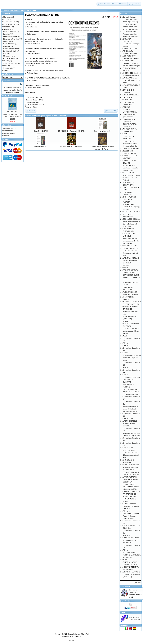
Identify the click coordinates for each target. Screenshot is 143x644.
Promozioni (6, 27)
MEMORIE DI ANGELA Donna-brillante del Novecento (131, 224)
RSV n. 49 (127, 367)
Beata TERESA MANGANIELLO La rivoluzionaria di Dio (130, 144)
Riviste (18, 10)
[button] (106, 4)
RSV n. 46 (127, 509)
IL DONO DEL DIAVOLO (132, 73)
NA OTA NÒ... (128, 243)
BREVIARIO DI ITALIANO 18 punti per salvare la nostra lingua (131, 63)
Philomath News (9, 56)
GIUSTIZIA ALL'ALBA (131, 95)
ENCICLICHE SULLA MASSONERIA (71, 131)
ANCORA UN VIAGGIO (131, 75)
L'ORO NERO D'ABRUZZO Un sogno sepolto (131, 44)
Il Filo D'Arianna (9, 44)
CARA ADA (127, 39)
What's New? (7, 96)
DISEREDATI (128, 131)
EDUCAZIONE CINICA (131, 219)
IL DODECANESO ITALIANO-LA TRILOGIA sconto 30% (132, 555)
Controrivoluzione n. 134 (102, 131)
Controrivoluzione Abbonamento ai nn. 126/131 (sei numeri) (130, 19)
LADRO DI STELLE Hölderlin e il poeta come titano (130, 423)
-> (6, 29)
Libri (4, 19)
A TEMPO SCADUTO (131, 270)
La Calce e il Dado (10, 51)
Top (4, 10)
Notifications (125, 586)
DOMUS (126, 134)
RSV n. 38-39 (128, 448)
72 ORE (126, 268)
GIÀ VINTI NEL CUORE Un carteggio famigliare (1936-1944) (132, 574)
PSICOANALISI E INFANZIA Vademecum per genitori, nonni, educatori (13, 114)
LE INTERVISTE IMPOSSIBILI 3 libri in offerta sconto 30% (131, 487)
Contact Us (6, 136)
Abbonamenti (7, 17)
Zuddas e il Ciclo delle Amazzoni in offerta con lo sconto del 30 (131, 467)
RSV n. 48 (127, 511)
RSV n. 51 (127, 343)
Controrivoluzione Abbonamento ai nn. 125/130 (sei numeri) (130, 34)
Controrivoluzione (29, 10)
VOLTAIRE (127, 321)
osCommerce (76, 636)
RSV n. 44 (127, 375)
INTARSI (126, 265)
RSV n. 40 (127, 535)
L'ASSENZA (127, 97)
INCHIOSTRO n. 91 (130, 246)
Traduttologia (8, 68)
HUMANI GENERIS (41, 131)
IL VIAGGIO (127, 100)
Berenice (6, 34)
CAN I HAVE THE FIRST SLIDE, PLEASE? (129, 199)
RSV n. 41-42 (128, 419)
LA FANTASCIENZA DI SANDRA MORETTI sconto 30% (131, 260)
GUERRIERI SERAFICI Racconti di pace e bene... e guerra (131, 516)
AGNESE (126, 107)
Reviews (123, 612)
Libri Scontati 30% (9, 22)
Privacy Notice (8, 131)
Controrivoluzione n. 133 (41, 146)
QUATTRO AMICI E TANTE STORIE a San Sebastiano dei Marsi (131, 392)
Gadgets (5, 71)
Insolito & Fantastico (11, 49)
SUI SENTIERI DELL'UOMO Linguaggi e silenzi (131, 207)
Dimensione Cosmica (11, 39)
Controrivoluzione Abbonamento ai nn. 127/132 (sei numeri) (130, 27)
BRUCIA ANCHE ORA (131, 148)
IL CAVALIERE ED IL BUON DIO (72, 146)
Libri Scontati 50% (9, 24)
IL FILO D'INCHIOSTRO (132, 212)
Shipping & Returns (9, 128)
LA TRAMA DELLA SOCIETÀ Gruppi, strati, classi (132, 80)
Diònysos (7, 41)
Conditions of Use (9, 133)
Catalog (10, 10)
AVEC (125, 336)
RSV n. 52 (127, 346)
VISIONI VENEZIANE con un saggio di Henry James (131, 331)
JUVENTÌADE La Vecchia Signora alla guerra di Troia (130, 168)
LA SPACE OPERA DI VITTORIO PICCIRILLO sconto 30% (131, 540)
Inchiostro (7, 46)
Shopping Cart (126, 14)
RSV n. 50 (127, 550)
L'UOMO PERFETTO (131, 49)
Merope (6, 54)
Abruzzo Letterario (10, 32)
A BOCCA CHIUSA (130, 129)
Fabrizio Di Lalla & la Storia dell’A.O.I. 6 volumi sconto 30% (130, 409)
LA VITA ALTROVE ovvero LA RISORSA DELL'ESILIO (130, 479)
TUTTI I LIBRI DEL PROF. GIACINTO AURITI (130, 499)
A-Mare (126, 560)
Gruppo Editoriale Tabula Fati (78, 634)
